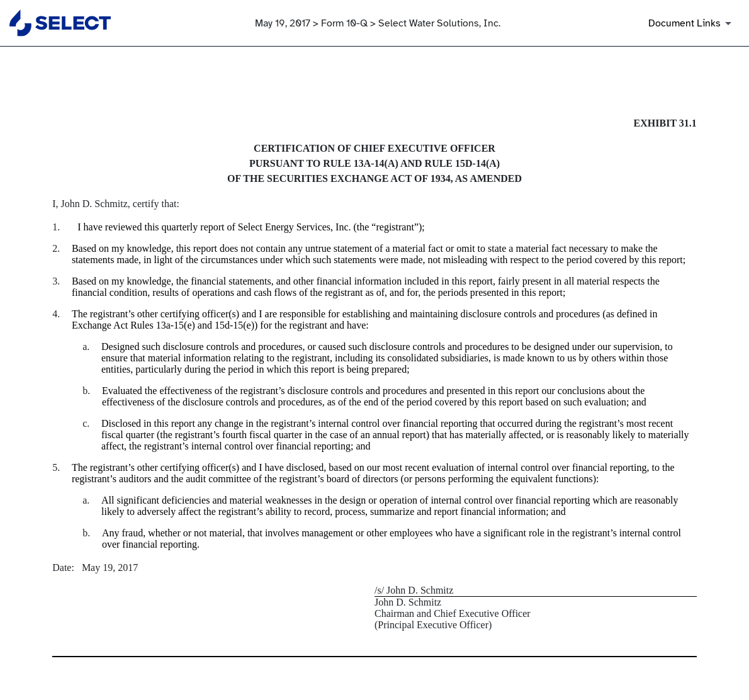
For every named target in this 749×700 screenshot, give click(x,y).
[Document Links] (692, 23)
